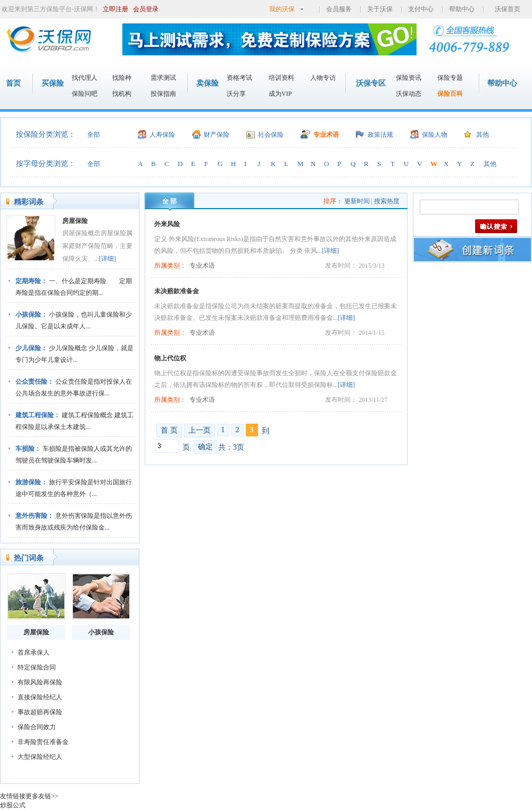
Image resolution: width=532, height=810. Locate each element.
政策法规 (380, 135)
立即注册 (115, 9)
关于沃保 (380, 9)
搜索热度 (387, 201)
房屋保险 (75, 221)
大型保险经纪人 (40, 757)
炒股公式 (13, 805)
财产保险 (217, 135)
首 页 (169, 430)
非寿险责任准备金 (43, 742)
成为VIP (280, 94)
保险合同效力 (37, 727)
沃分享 (236, 94)
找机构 (122, 94)
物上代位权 (170, 358)
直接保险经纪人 (40, 697)
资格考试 (239, 78)
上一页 (199, 430)
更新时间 (357, 201)
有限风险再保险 (40, 682)
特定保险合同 (37, 667)
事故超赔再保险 (40, 712)
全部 (94, 135)
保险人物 (435, 135)
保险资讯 (409, 78)
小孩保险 (101, 632)
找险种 (122, 78)
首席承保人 (34, 652)
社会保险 (271, 135)
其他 (483, 135)
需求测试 (163, 78)
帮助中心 (462, 9)
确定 (205, 447)
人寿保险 (162, 135)
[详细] (107, 259)
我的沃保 (282, 9)
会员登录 (146, 9)
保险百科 (450, 94)
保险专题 (450, 78)
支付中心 (421, 9)
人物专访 (323, 78)
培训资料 (281, 78)
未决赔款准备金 (177, 291)
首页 (13, 83)
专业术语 (326, 135)
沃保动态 (409, 94)
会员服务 (339, 9)
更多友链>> (42, 796)
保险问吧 (85, 94)
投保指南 (163, 94)
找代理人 (85, 78)
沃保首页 (508, 9)
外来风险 (167, 224)
